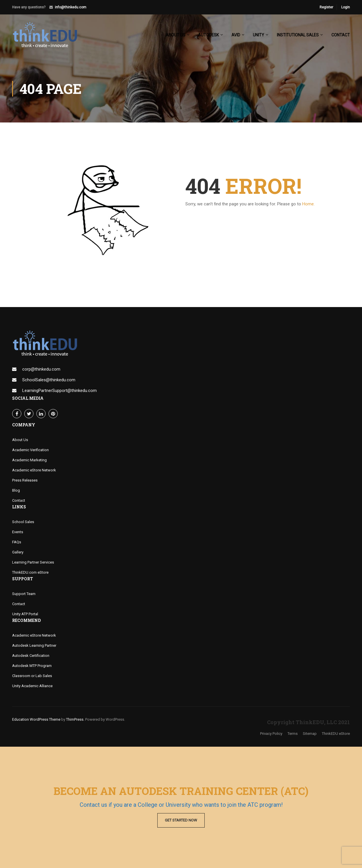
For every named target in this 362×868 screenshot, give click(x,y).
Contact (341, 35)
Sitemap (310, 734)
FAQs (17, 542)
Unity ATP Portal (25, 614)
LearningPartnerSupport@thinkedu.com (59, 391)
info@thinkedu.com (71, 7)
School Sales (23, 522)
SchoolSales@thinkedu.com (49, 380)
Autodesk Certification (31, 656)
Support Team (24, 594)
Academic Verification (30, 450)
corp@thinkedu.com (41, 369)
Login (346, 7)
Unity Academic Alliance (32, 686)
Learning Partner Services (33, 562)
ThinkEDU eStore (336, 734)
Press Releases (25, 480)
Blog (16, 490)
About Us (20, 440)
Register (326, 7)
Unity (259, 35)
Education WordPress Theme (36, 719)
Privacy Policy (271, 734)
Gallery (18, 552)
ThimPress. (75, 719)
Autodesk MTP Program (32, 666)
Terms (293, 734)
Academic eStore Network (34, 470)
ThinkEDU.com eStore (30, 572)
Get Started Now (181, 820)
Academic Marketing (29, 460)
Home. (308, 204)
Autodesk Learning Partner (34, 645)
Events (18, 532)
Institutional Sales (298, 35)
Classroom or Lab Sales (32, 676)
